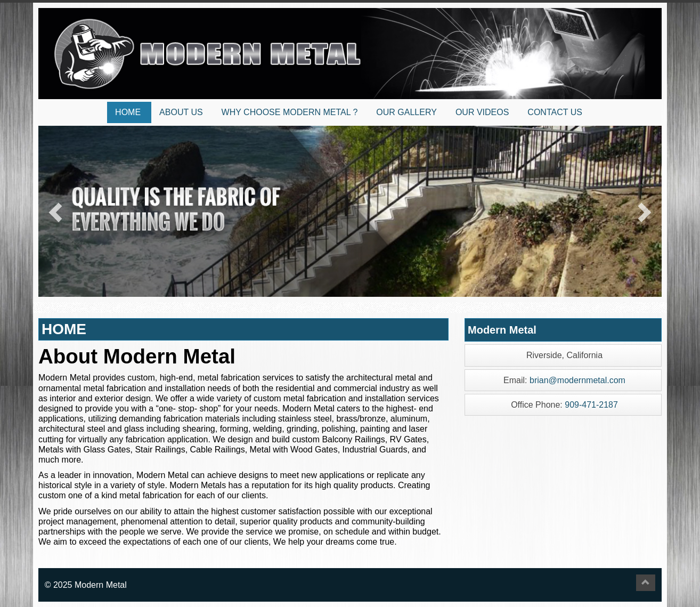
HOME (128, 112)
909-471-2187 (591, 405)
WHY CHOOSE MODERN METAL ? (290, 112)
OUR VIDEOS (482, 112)
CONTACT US (555, 112)
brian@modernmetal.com (577, 380)
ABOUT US (181, 112)
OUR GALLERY (406, 112)
